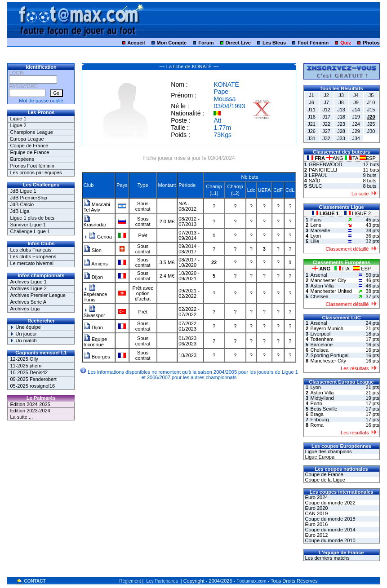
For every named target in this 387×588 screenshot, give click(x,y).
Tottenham (322, 339)
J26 (311, 131)
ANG (336, 158)
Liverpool (321, 334)
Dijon (93, 277)
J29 (356, 131)
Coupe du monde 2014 (330, 530)
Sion (93, 250)
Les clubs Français (31, 250)
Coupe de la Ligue (325, 480)
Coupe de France (29, 146)
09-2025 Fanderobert (33, 379)
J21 (311, 124)
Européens (22, 159)
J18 (341, 117)
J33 (341, 138)
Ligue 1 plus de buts (32, 218)
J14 (356, 110)
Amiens (96, 264)
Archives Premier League (38, 295)
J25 (371, 124)
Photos (371, 43)
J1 (311, 95)
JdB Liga (20, 211)
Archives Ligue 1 (28, 282)
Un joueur (23, 334)
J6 (311, 102)
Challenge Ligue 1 (30, 231)
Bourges (97, 357)
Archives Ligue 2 (28, 288)
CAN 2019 (316, 513)
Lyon (316, 236)
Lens (316, 225)
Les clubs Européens (33, 256)
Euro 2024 (316, 497)
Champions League (31, 132)
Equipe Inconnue (95, 342)
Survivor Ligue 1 (28, 225)
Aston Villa (322, 286)
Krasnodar (95, 222)
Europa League (27, 139)
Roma (317, 425)
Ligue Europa (319, 457)
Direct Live (238, 43)
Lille (315, 241)
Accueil (136, 43)
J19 (356, 117)
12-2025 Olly (24, 359)
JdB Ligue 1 (23, 191)
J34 (356, 138)
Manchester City (328, 280)
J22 (326, 124)
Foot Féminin (313, 43)
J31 (311, 138)
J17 (326, 117)
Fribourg (320, 420)
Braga (317, 414)
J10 (371, 102)
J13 (341, 110)
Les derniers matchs (327, 558)
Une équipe (25, 327)
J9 (356, 102)
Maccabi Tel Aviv (97, 207)
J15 (371, 110)
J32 (326, 138)
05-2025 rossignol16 (32, 386)
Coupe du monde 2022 (330, 503)
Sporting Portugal (330, 355)
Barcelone (322, 345)
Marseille (320, 230)
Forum (206, 43)
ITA (352, 158)
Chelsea (320, 296)
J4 (356, 95)
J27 (326, 131)
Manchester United (331, 291)
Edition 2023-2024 (30, 411)
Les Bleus (274, 43)
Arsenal (319, 275)
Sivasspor (94, 313)
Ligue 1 (18, 119)
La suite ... (21, 417)
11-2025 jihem (26, 366)
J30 (371, 131)
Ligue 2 (18, 125)
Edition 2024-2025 (30, 404)
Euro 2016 (316, 524)
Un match (23, 340)
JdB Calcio (22, 204)
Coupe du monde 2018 (330, 519)
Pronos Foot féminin (32, 166)
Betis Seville (324, 409)
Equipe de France (29, 152)
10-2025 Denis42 (29, 372)
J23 (341, 124)
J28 (341, 131)
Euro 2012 (316, 535)
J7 (326, 102)
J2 (326, 95)
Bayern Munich (327, 328)
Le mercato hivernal (32, 263)
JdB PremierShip (29, 198)
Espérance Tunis (96, 294)
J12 (326, 110)
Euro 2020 (316, 508)
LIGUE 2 (358, 213)
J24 (356, 124)
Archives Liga (25, 309)
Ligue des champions (328, 451)
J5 (371, 95)
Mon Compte (172, 43)
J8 (341, 102)
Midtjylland (322, 398)
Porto (316, 403)
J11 (311, 110)
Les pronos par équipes (36, 172)
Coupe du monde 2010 (330, 540)
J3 (341, 95)
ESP (368, 158)
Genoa (100, 237)
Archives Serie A (28, 302)
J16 (311, 117)
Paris (316, 220)
